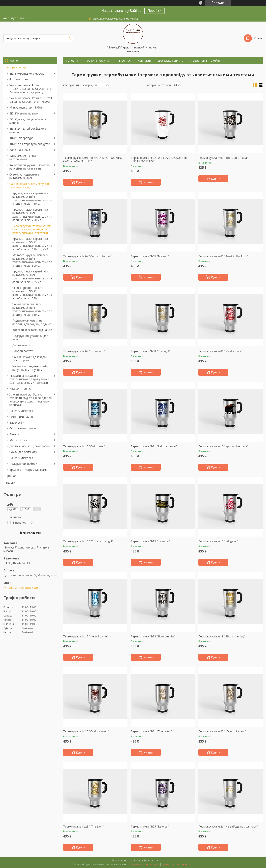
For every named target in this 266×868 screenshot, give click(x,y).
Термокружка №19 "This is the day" (222, 636)
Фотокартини (19, 79)
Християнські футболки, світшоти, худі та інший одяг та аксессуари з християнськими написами (31, 400)
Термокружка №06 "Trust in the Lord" (223, 256)
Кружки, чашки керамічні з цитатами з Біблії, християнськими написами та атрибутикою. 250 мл (32, 215)
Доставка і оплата (171, 61)
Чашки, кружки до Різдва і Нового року (30, 359)
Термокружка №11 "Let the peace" (154, 446)
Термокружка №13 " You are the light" (88, 541)
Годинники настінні (22, 417)
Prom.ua (153, 861)
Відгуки (10, 483)
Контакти (144, 61)
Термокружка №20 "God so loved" (86, 731)
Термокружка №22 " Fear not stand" (222, 731)
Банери (14, 434)
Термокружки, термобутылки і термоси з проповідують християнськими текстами (32, 229)
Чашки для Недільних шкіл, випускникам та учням (30, 368)
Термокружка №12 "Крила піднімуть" (223, 446)
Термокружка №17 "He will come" (86, 636)
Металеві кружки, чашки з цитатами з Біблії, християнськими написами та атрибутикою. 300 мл (32, 260)
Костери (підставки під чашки (32, 330)
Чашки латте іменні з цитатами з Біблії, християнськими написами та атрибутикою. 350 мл (32, 309)
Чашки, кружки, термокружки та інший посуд (29, 186)
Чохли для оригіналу (23, 452)
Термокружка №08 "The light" (151, 351)
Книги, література (21, 138)
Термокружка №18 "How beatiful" (153, 636)
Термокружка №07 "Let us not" (84, 351)
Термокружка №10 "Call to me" (84, 446)
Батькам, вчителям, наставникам (23, 157)
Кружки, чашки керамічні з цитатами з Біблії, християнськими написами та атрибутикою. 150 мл (32, 198)
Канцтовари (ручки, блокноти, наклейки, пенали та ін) (30, 167)
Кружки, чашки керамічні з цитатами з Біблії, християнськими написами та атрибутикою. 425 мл (32, 277)
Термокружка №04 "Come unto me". (87, 256)
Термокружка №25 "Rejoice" (150, 827)
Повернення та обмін (206, 61)
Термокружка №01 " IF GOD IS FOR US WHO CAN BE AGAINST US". (93, 159)
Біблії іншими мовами (24, 113)
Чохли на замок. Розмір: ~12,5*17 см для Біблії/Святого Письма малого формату (31, 89)
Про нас (11, 476)
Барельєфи (17, 423)
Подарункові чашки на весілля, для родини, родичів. (32, 322)
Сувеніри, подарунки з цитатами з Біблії (24, 176)
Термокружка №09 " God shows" (220, 351)
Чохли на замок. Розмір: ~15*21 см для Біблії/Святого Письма (31, 100)
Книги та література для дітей (30, 144)
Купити (81, 182)
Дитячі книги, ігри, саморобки (30, 446)
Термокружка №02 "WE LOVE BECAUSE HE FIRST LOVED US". (159, 159)
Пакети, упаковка (21, 411)
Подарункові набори (23, 464)
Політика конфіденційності (178, 864)
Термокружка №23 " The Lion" (83, 827)
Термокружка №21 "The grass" (151, 731)
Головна (72, 61)
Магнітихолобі (19, 440)
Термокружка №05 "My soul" (150, 256)
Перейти (154, 11)
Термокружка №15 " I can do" (151, 541)
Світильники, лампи (23, 428)
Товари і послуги (17, 67)
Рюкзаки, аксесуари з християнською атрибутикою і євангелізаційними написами (30, 379)
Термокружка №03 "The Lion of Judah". (224, 158)
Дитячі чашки (21, 345)
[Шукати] (69, 38)
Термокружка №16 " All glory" (218, 541)
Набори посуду (23, 351)
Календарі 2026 (20, 150)
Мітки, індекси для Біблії (26, 107)
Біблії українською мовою (27, 73)
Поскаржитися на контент (144, 864)
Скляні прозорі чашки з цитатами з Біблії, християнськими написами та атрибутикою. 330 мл (32, 293)
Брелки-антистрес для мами (28, 470)
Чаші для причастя (22, 388)
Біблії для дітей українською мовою (28, 121)
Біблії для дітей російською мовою (28, 130)
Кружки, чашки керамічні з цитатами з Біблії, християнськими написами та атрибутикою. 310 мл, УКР (32, 244)
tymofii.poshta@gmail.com (21, 588)
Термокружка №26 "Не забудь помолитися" (228, 827)
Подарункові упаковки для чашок (30, 338)
